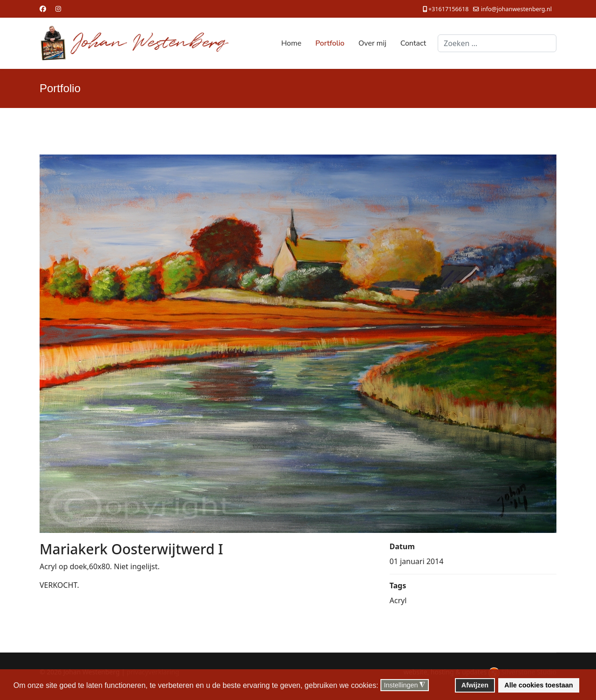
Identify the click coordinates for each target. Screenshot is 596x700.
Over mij (372, 43)
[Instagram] (58, 9)
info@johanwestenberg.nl (516, 9)
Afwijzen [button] (475, 685)
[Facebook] (43, 9)
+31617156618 (448, 9)
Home (291, 43)
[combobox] (497, 43)
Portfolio (330, 43)
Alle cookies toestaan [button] (538, 685)
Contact (413, 43)
